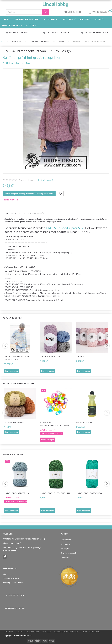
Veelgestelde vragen (12, 578)
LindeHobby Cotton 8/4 (89, 493)
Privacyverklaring (90, 632)
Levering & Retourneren (13, 583)
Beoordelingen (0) (34, 213)
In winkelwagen (11, 371)
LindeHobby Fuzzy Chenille (55, 493)
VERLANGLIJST (74, 12)
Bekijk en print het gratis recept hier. (32, 57)
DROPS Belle (82, 357)
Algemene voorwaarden (66, 632)
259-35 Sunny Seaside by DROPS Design (17, 358)
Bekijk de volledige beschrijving (17, 63)
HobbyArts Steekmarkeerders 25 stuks (55, 424)
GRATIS (87, 33)
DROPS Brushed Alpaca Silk (65, 228)
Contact (47, 632)
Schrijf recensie (47, 180)
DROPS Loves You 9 (50, 357)
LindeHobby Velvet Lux (17, 493)
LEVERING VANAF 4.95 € (18, 33)
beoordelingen (26, 180)
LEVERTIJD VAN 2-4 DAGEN (57, 33)
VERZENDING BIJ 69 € (99, 33)
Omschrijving (12, 213)
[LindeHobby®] (55, 4)
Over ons (7, 574)
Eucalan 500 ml (84, 422)
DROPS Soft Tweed (14, 422)
